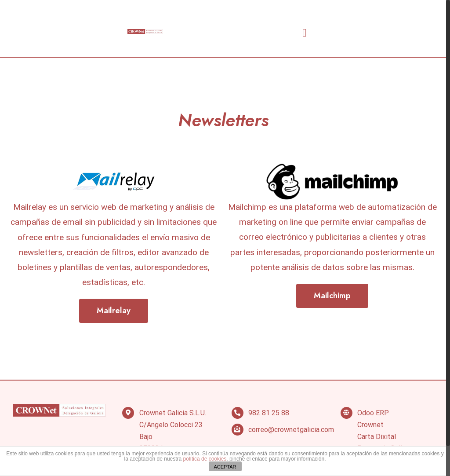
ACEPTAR (225, 467)
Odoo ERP (373, 413)
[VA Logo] (145, 33)
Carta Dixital (377, 437)
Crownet (370, 425)
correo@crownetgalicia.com (291, 430)
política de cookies (205, 459)
